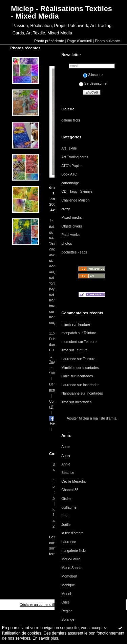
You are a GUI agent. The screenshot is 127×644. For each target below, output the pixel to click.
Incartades (91, 368)
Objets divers (72, 226)
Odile (65, 376)
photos (67, 244)
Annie (66, 455)
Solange (68, 620)
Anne (65, 447)
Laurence (69, 359)
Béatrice (68, 473)
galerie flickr (71, 120)
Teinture (84, 325)
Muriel (66, 594)
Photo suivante (107, 41)
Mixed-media (71, 218)
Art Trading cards (75, 157)
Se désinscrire (93, 84)
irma (65, 350)
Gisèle (66, 499)
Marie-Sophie (72, 568)
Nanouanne (70, 393)
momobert (69, 342)
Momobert (69, 576)
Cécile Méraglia (73, 481)
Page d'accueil (79, 41)
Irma (65, 516)
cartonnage (70, 183)
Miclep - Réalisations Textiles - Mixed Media (61, 12)
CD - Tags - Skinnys (77, 192)
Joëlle (66, 525)
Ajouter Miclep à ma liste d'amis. (92, 418)
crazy (66, 209)
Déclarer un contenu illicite (40, 605)
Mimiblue (68, 368)
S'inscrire (93, 75)
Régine (67, 611)
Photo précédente (49, 41)
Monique (68, 585)
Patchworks (70, 235)
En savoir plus (45, 638)
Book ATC (69, 174)
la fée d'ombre (72, 533)
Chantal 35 (70, 490)
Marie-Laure (71, 559)
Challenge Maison (75, 200)
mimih (66, 325)
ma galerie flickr (74, 551)
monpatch (69, 333)
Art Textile (69, 148)
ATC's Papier (71, 166)
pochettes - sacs (74, 252)
